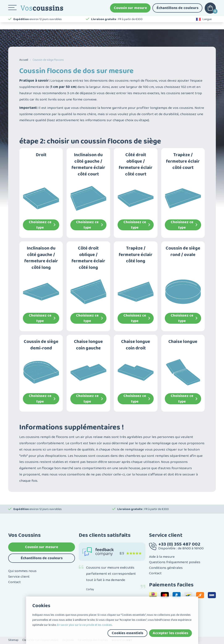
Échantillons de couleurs (177, 10)
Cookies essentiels (127, 633)
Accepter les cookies (170, 633)
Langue (204, 25)
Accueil (24, 60)
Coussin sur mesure (130, 10)
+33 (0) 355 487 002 (179, 544)
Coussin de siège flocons (48, 60)
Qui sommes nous (22, 571)
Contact (14, 582)
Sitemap (13, 640)
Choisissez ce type (42, 225)
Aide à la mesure (162, 557)
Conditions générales (166, 568)
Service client (19, 577)
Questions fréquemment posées (175, 562)
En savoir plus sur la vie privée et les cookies (84, 625)
